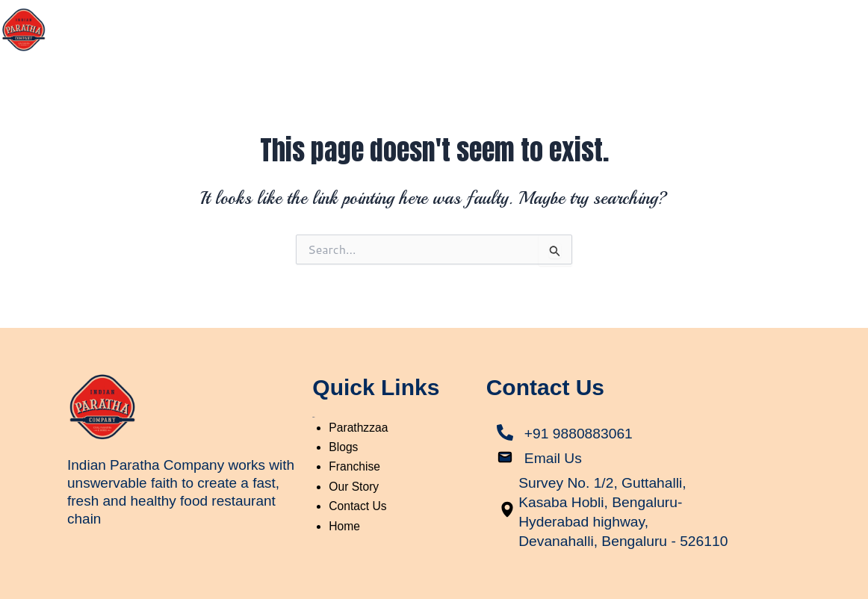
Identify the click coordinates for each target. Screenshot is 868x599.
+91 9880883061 (581, 418)
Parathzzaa (681, 24)
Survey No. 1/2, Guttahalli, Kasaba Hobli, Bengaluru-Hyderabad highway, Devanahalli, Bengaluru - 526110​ (605, 506)
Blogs (838, 24)
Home (524, 24)
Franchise (767, 24)
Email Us (554, 442)
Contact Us (824, 59)
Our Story (595, 24)
